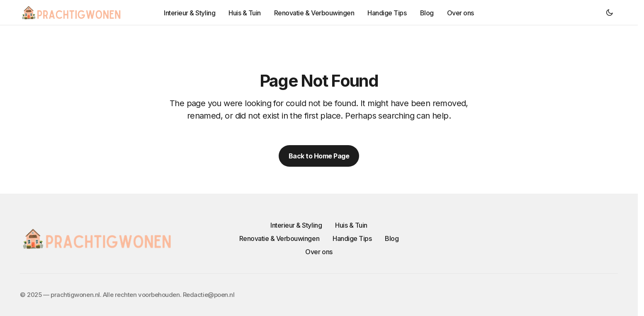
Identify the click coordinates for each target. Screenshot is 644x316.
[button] (610, 12)
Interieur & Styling (296, 225)
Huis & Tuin (351, 225)
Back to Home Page (319, 156)
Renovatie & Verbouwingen (279, 238)
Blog (392, 238)
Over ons (319, 252)
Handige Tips (352, 238)
